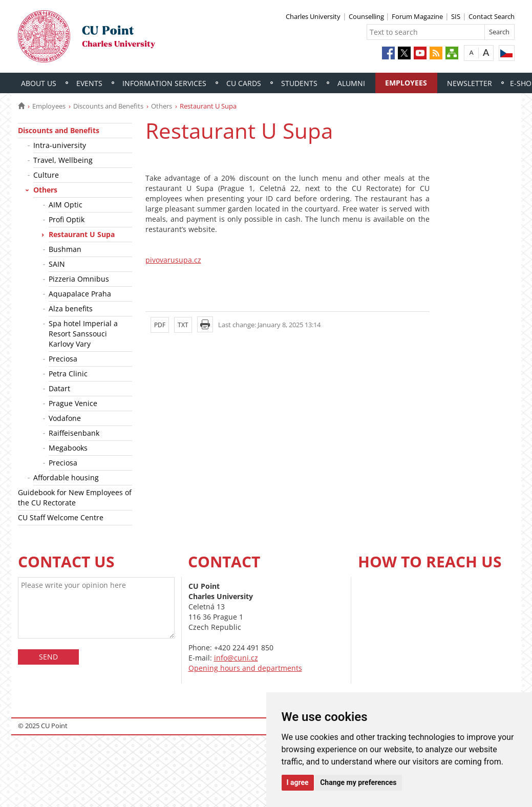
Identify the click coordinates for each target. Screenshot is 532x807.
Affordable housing (66, 477)
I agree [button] (298, 782)
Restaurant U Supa (82, 234)
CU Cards (244, 83)
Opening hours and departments (245, 668)
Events (89, 83)
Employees (406, 83)
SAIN (57, 264)
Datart (59, 388)
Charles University (313, 16)
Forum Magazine (417, 16)
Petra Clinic (68, 374)
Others (162, 106)
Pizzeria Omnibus (79, 279)
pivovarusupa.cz (173, 260)
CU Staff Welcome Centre (61, 517)
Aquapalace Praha (80, 294)
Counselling (367, 16)
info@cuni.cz (236, 658)
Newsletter (470, 83)
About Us (39, 83)
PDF (160, 325)
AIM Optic (66, 205)
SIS (456, 16)
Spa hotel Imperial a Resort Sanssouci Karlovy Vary (83, 334)
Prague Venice (73, 403)
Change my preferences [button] (358, 782)
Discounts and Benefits (108, 106)
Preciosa (63, 359)
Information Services (164, 83)
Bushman (65, 249)
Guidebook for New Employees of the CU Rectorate (75, 497)
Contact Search (492, 16)
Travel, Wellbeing (63, 160)
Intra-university (60, 145)
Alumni (351, 83)
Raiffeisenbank (74, 433)
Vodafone (65, 418)
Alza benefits (71, 309)
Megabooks (68, 448)
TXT (183, 325)
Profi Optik (67, 219)
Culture (46, 175)
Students (299, 83)
